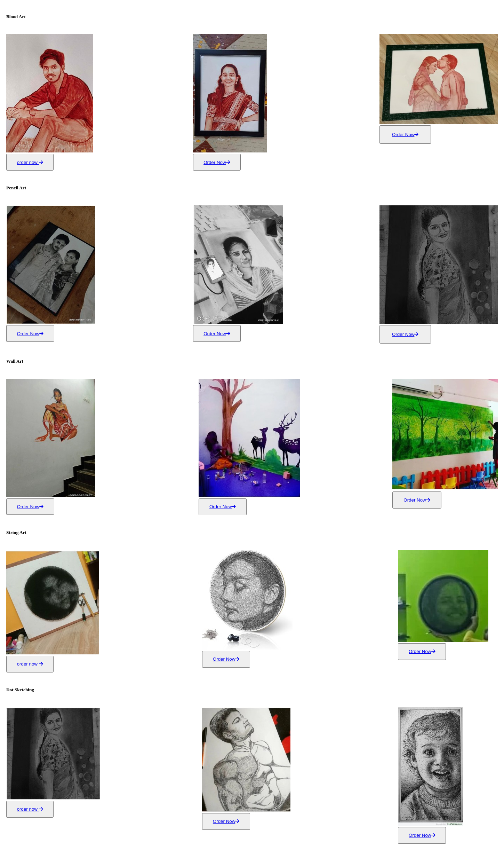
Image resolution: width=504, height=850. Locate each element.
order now (30, 162)
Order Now (217, 162)
